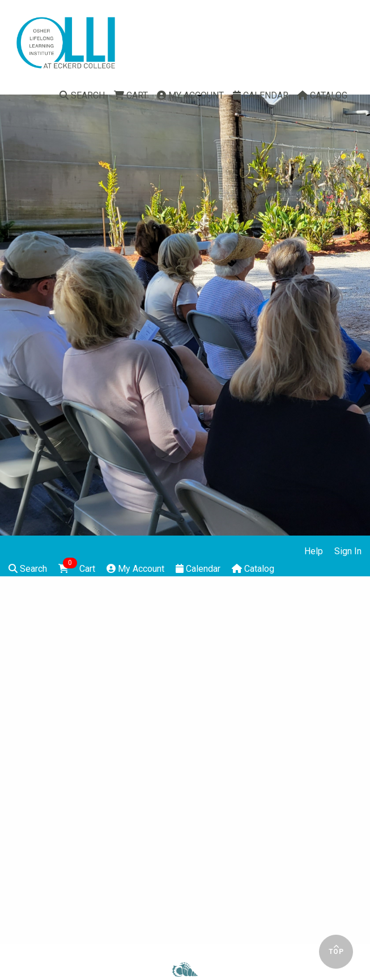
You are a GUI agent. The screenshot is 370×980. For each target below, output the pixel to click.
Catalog (322, 95)
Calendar (261, 95)
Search (82, 95)
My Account (190, 95)
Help (314, 551)
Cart (131, 95)
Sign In (348, 551)
